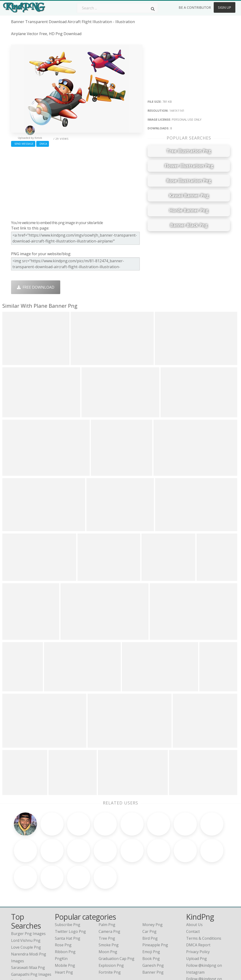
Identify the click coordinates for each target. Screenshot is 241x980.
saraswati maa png (28, 931)
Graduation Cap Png (116, 922)
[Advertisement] (77, 182)
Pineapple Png (155, 909)
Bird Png (150, 902)
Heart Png (64, 936)
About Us (194, 888)
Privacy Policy (198, 915)
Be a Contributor (195, 7)
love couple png (26, 911)
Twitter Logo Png (70, 895)
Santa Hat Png (68, 902)
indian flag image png (31, 952)
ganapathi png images (31, 938)
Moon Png (108, 915)
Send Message (23, 144)
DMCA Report (198, 909)
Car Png (149, 895)
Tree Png (107, 902)
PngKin (61, 922)
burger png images (28, 898)
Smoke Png (109, 909)
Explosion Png (111, 929)
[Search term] (117, 8)
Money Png (153, 888)
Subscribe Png (68, 888)
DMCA (43, 144)
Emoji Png (151, 915)
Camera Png (109, 895)
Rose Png (63, 909)
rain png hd (22, 945)
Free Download (36, 287)
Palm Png (107, 888)
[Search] (153, 9)
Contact (193, 895)
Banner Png (153, 936)
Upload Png (197, 922)
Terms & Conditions (204, 902)
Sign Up (225, 7)
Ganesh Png (153, 929)
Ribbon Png (65, 915)
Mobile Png (65, 929)
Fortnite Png (110, 936)
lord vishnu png (26, 904)
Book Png (151, 922)
